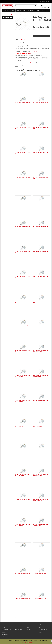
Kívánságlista (42, 631)
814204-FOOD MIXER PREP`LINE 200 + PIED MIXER (22, 376)
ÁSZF (4, 628)
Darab (34, 30)
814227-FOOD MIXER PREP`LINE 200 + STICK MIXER (41, 426)
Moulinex (31, 11)
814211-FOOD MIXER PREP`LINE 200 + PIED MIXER (41, 376)
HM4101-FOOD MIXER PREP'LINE (41, 549)
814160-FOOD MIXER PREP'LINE (41, 227)
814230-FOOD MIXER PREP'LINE (22, 450)
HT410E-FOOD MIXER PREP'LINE (22, 599)
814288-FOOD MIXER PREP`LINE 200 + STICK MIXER (41, 500)
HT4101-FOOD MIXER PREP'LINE (41, 574)
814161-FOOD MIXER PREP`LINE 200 (22, 252)
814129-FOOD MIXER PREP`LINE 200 (41, 178)
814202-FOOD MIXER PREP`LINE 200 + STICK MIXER (41, 351)
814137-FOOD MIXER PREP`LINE (22, 227)
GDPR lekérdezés (18, 629)
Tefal (43, 11)
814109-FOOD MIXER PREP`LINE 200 (41, 103)
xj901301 (20, 618)
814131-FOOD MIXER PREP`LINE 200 (41, 202)
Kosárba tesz (41, 36)
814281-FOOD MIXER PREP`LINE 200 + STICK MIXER (41, 475)
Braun (6, 11)
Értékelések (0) (24, 40)
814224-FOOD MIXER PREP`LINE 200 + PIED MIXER (22, 426)
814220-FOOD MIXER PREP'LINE (41, 400)
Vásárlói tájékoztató (7, 629)
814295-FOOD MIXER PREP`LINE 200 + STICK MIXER (41, 525)
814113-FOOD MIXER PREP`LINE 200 (41, 128)
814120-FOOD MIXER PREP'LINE (22, 177)
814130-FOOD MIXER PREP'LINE (22, 202)
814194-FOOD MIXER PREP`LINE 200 (41, 326)
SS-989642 (29, 53)
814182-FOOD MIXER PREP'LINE (41, 276)
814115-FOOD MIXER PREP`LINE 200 (22, 153)
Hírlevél (41, 633)
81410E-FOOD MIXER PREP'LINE (22, 549)
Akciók (28, 629)
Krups (25, 11)
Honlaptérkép (18, 631)
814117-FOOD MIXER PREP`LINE (41, 152)
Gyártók (29, 628)
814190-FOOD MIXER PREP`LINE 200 (22, 326)
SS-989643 (34, 52)
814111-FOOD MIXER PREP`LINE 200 (22, 128)
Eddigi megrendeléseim (44, 629)
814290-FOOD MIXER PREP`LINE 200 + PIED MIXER (22, 525)
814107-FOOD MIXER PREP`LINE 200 (22, 103)
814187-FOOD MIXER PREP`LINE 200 (22, 302)
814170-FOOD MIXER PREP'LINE (41, 251)
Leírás (17, 40)
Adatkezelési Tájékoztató (28, 642)
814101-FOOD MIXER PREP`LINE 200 (22, 79)
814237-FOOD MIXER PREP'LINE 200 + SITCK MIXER (22, 475)
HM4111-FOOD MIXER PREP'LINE (22, 574)
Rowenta (38, 11)
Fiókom (41, 628)
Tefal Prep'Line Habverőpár (13, 14)
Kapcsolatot (33, 63)
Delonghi (12, 11)
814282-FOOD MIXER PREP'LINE (22, 499)
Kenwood (19, 11)
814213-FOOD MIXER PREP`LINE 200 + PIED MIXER (22, 401)
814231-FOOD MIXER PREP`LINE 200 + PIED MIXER (41, 450)
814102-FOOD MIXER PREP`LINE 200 (41, 79)
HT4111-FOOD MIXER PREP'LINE (41, 599)
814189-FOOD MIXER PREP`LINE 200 (41, 302)
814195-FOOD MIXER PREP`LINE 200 (22, 351)
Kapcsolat (17, 628)
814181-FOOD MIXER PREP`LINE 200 (22, 277)
